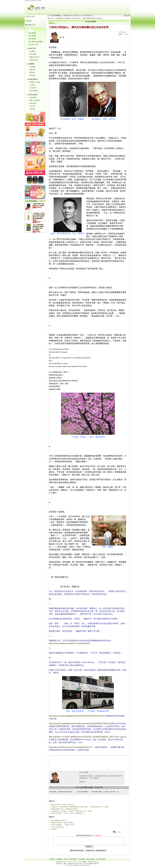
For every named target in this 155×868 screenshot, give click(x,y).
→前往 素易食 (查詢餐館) (35, 42)
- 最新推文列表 (33, 60)
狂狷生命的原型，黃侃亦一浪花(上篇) (62, 805)
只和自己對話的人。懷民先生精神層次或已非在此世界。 (87, 18)
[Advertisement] (89, 6)
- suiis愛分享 (33, 88)
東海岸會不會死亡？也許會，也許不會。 (105, 792)
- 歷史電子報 (33, 103)
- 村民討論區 (33, 54)
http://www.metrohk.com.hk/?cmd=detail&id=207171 (70, 747)
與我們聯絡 (82, 861)
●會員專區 (29, 21)
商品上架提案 (91, 861)
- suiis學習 (32, 85)
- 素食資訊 (32, 72)
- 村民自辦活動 (33, 91)
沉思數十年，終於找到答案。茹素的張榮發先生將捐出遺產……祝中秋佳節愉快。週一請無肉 (79, 807)
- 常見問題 (32, 109)
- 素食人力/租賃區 (34, 100)
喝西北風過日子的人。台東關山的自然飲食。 (65, 809)
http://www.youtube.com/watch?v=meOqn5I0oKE (69, 643)
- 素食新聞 (32, 70)
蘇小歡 (57, 37)
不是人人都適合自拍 (57, 827)
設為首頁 (33, 1)
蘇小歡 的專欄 (65, 18)
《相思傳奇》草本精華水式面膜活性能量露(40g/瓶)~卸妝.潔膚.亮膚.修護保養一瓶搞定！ (39, 217)
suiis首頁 (27, 1)
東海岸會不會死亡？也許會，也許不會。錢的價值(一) (67, 813)
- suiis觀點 (32, 51)
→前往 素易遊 (32, 36)
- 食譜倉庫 (32, 75)
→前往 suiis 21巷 (33, 44)
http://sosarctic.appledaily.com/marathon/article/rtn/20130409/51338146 (79, 724)
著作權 (70, 865)
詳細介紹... (82, 782)
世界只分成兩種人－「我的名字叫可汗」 (63, 825)
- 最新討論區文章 (34, 57)
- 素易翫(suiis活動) (34, 82)
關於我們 (53, 861)
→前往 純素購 (32, 39)
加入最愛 (39, 1)
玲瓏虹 (49, 16)
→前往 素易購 (32, 33)
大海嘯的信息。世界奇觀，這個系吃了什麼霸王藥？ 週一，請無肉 (71, 811)
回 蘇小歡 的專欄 (81, 792)
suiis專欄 (58, 18)
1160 (34, 25)
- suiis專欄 (32, 67)
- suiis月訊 (32, 106)
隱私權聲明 (74, 861)
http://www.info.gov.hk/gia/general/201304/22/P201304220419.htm (76, 716)
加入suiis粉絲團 (101, 861)
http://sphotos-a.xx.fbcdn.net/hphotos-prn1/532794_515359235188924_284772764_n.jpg (86, 737)
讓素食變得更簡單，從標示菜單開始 (62, 823)
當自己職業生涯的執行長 (58, 820)
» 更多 (41, 201)
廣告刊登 (66, 861)
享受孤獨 (53, 829)
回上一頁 (117, 832)
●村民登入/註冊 (30, 17)
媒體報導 (59, 861)
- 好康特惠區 (33, 97)
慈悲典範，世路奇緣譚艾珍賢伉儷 (60, 792)
